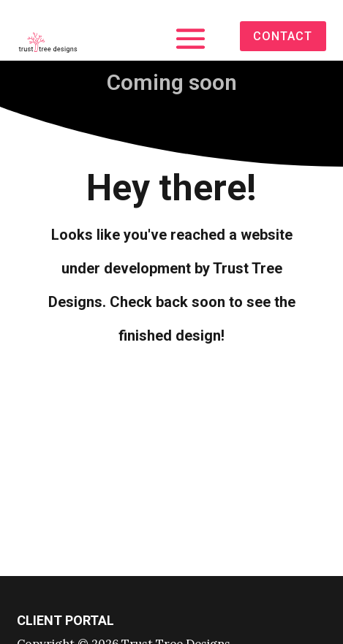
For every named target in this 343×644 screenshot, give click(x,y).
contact (283, 36)
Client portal (65, 620)
